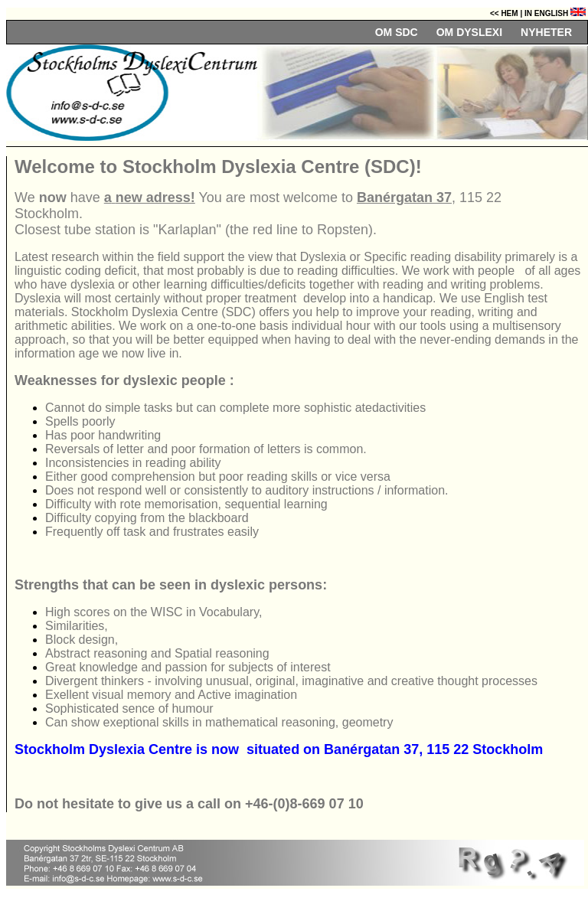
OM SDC (397, 32)
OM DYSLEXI (469, 32)
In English (554, 13)
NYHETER (546, 32)
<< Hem (505, 13)
